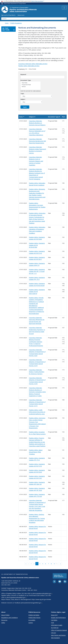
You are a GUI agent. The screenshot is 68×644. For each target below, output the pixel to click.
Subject (23, 99)
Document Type (26, 80)
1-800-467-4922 (32, 590)
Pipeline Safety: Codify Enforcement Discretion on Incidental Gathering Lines (37, 412)
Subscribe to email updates (59, 576)
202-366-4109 (27, 588)
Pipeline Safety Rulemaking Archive (29, 66)
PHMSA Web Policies (34, 618)
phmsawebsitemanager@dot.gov (32, 603)
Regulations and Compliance (10, 618)
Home (7, 23)
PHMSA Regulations (16, 23)
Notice (31, 86)
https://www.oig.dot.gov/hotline (41, 599)
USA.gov (54, 633)
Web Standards (55, 638)
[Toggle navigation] (64, 8)
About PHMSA (5, 615)
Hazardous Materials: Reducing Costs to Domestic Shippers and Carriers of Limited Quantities (36, 161)
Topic (22, 94)
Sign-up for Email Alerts (8, 15)
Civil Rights (54, 620)
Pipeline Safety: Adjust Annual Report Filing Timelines (36, 452)
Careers (31, 623)
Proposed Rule (31, 85)
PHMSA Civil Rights (34, 615)
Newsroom (21, 15)
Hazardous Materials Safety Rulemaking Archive (33, 64)
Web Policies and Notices (58, 635)
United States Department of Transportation (15, 3)
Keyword (23, 74)
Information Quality (57, 625)
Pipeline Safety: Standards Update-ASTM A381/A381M (37, 292)
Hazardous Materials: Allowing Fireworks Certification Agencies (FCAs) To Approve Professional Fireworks (36, 342)
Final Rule (31, 83)
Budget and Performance (58, 618)
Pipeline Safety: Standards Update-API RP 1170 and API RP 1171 (37, 271)
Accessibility (32, 620)
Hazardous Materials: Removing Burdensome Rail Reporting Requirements (37, 141)
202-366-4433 (6, 585)
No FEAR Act (55, 628)
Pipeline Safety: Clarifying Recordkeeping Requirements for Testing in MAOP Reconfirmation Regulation (37, 518)
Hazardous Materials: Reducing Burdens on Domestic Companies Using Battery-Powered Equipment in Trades (37, 392)
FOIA (53, 623)
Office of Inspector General (59, 630)
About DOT (54, 615)
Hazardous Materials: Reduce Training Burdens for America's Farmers (37, 372)
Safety (3, 623)
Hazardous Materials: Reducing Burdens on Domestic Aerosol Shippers (37, 123)
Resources (4, 620)
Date (22, 117)
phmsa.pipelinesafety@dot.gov (43, 593)
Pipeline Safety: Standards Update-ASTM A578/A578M (37, 245)
